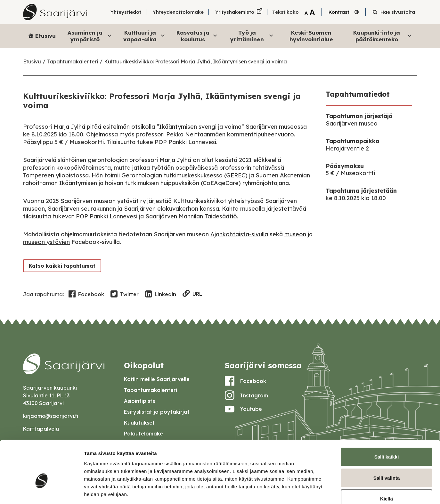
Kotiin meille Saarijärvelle (157, 379)
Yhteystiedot (126, 12)
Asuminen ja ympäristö (90, 36)
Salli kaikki (387, 420)
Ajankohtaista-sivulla (239, 234)
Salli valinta (387, 441)
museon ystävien (46, 242)
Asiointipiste (140, 401)
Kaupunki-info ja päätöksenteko (383, 36)
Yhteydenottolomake (178, 12)
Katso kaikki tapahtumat (61, 266)
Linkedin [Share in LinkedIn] (161, 294)
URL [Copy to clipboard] (192, 294)
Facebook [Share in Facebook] (86, 294)
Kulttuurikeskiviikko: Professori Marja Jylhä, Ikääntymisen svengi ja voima (196, 61)
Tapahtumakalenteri (73, 61)
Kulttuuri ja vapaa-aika (144, 36)
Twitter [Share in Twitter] (125, 294)
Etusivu (45, 36)
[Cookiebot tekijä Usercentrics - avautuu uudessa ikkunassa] (41, 492)
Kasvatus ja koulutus (197, 36)
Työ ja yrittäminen (252, 36)
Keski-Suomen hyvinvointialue (311, 36)
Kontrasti (340, 12)
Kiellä (387, 462)
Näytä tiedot (342, 491)
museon (295, 234)
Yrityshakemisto (235, 12)
